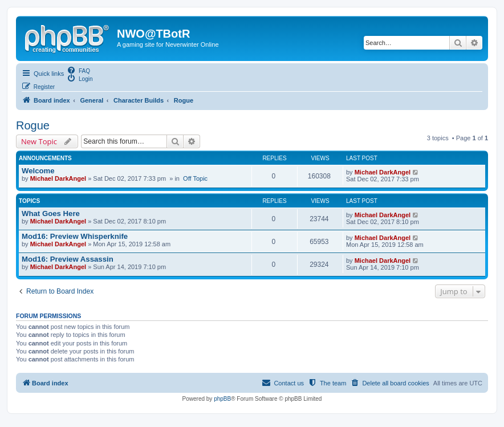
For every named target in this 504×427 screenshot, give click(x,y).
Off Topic (195, 178)
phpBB (222, 399)
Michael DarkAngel (58, 178)
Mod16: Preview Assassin (68, 259)
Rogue (33, 125)
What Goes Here (51, 213)
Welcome (38, 171)
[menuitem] (78, 70)
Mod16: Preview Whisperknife (75, 236)
